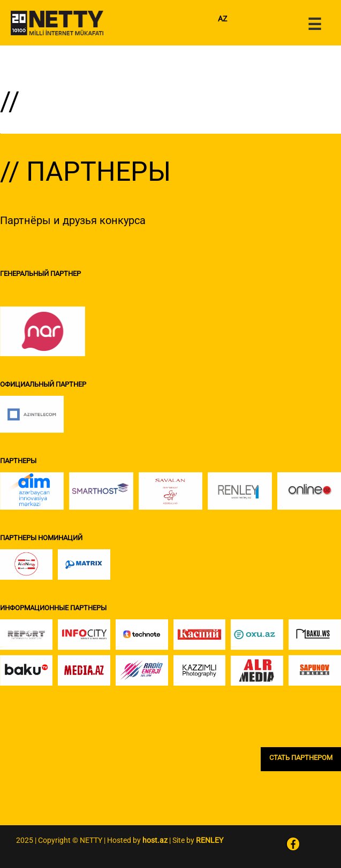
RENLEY (210, 840)
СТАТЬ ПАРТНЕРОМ (301, 758)
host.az (155, 840)
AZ (222, 19)
